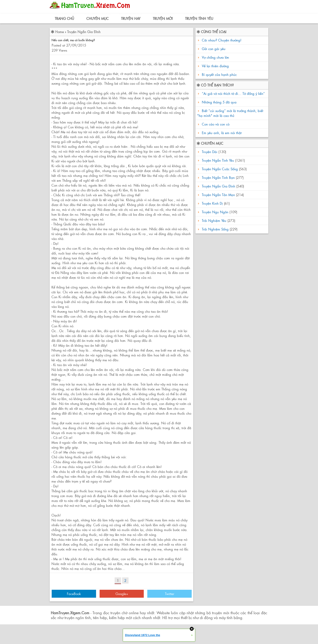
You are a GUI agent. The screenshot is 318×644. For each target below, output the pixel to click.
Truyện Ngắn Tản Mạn (218, 195)
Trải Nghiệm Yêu (214, 220)
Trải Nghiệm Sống (215, 229)
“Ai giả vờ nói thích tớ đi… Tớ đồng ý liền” (233, 93)
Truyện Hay (131, 18)
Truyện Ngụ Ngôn (215, 212)
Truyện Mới (163, 18)
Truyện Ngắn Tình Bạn (218, 177)
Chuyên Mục (97, 18)
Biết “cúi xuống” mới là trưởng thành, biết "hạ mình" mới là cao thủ (230, 113)
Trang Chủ (64, 18)
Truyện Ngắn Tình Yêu (218, 160)
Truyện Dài (210, 152)
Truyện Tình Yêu (199, 18)
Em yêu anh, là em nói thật (221, 133)
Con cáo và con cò (215, 124)
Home (60, 32)
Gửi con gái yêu (214, 49)
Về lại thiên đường (215, 66)
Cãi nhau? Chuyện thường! (222, 40)
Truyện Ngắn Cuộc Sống (220, 169)
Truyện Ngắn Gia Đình (84, 32)
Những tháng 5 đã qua (219, 102)
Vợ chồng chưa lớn (215, 57)
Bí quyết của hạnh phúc (219, 74)
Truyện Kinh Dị (212, 203)
